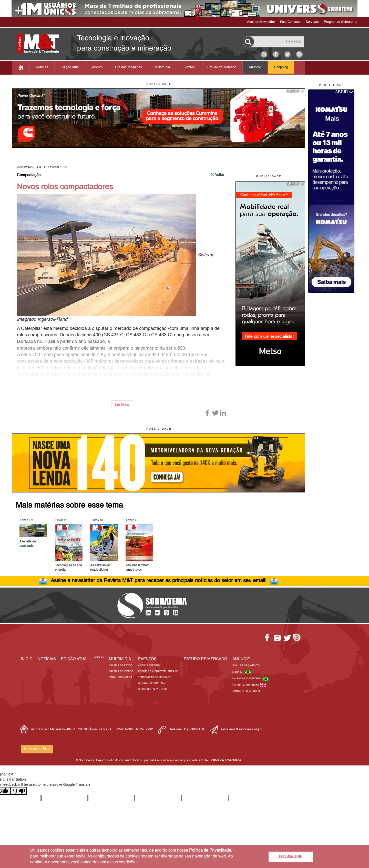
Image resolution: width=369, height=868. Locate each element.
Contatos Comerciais (247, 691)
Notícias (42, 67)
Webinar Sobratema (151, 683)
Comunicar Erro (37, 749)
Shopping (281, 67)
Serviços (312, 22)
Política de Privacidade (210, 851)
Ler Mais (122, 405)
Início (27, 659)
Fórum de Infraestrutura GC (158, 672)
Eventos (189, 67)
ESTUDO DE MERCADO (206, 659)
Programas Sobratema (341, 22)
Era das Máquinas (129, 67)
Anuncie (255, 67)
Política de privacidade (225, 761)
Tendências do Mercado (155, 677)
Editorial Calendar (246, 685)
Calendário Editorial (247, 679)
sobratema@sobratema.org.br (242, 730)
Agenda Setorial (149, 666)
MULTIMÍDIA (120, 659)
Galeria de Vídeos (121, 672)
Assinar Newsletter (261, 22)
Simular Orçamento (246, 666)
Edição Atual (70, 67)
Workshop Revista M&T (153, 689)
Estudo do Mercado (222, 67)
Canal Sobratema (121, 677)
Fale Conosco (290, 22)
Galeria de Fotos (121, 666)
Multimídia (162, 67)
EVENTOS (147, 659)
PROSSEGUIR (291, 857)
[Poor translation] (19, 791)
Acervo (97, 67)
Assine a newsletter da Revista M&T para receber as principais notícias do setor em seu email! (159, 581)
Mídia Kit (239, 672)
